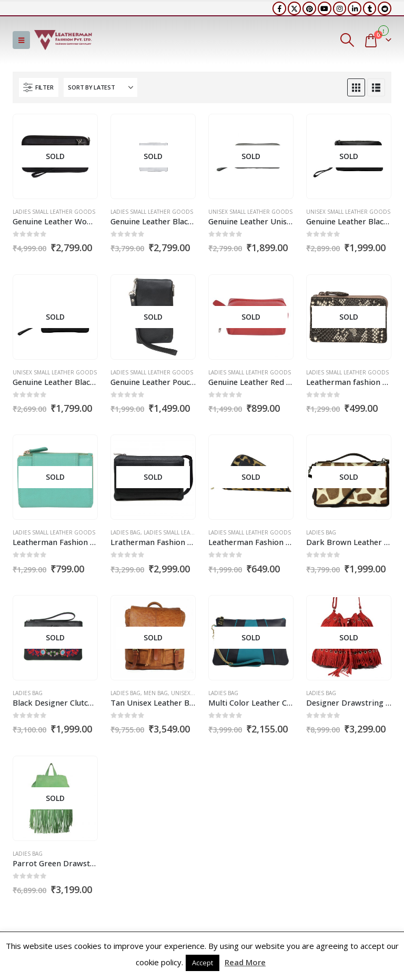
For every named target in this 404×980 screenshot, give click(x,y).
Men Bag (156, 693)
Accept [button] (203, 963)
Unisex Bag (187, 693)
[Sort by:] (100, 87)
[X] (295, 8)
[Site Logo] (63, 40)
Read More (245, 962)
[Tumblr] (370, 8)
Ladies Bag (125, 532)
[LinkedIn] (355, 8)
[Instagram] (340, 8)
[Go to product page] (55, 156)
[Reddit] (385, 8)
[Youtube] (325, 8)
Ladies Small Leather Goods (54, 212)
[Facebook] (279, 8)
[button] (21, 40)
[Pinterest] (309, 8)
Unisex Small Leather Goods (250, 212)
